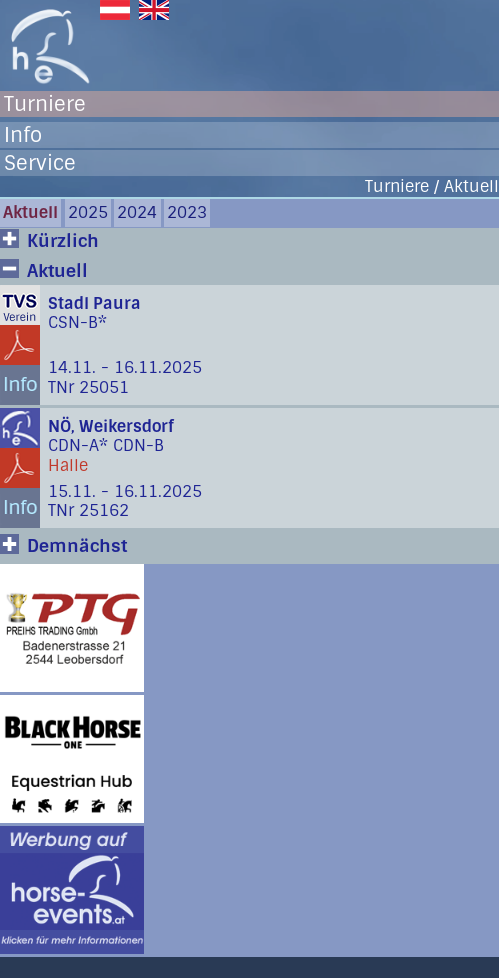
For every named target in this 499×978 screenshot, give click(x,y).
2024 (137, 212)
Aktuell (30, 212)
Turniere (45, 104)
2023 (187, 212)
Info (23, 135)
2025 (88, 212)
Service (40, 163)
